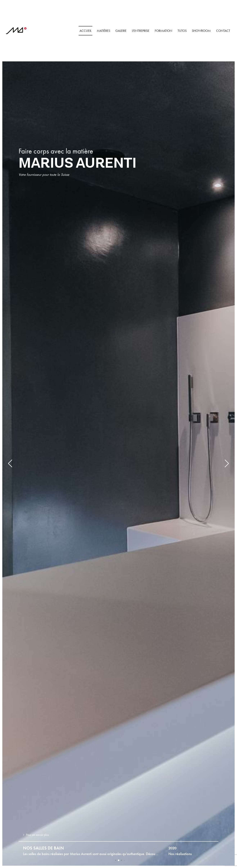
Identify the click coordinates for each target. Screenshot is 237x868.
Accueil (85, 31)
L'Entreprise (141, 31)
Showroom (201, 31)
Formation (163, 31)
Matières (103, 31)
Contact (223, 31)
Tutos (182, 31)
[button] (10, 464)
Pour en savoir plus (36, 835)
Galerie (121, 31)
